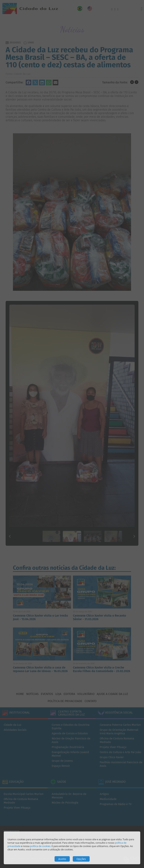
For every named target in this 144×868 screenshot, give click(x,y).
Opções (81, 859)
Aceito (62, 859)
